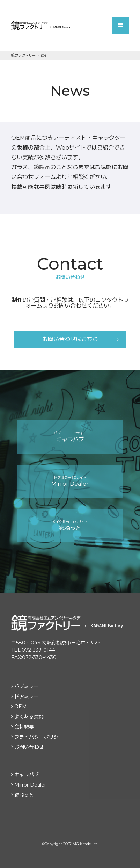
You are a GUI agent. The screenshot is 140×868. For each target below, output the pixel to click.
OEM (21, 707)
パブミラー (27, 686)
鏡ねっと (70, 526)
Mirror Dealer (70, 481)
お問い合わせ (29, 747)
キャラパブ (70, 437)
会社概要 (24, 727)
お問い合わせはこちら (70, 339)
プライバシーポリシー (39, 737)
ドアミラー (27, 696)
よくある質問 (29, 717)
